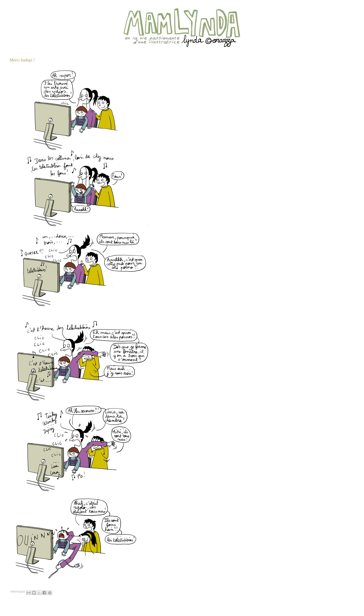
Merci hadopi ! (22, 60)
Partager (18, 592)
